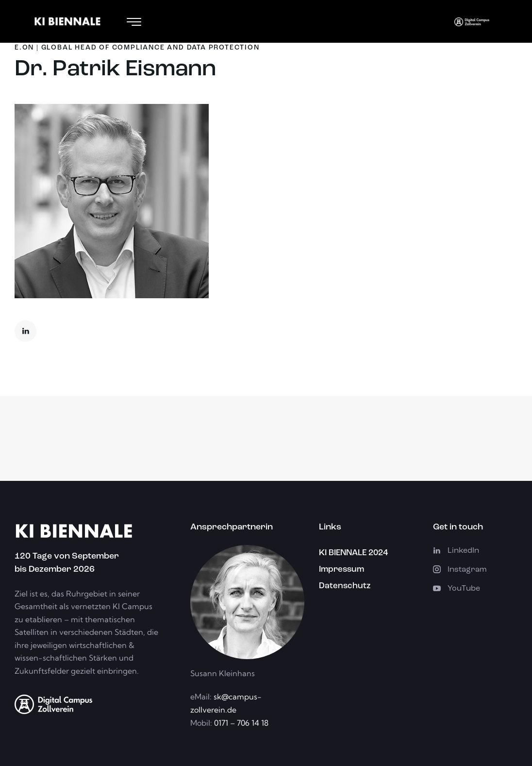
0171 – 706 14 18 (240, 723)
